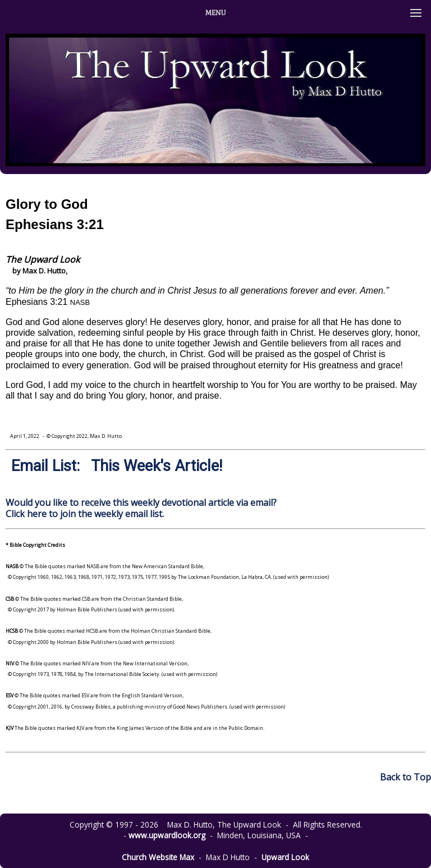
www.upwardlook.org (167, 835)
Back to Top (405, 777)
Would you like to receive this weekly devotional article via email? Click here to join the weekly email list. (141, 508)
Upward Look (285, 857)
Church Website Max (158, 857)
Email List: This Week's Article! (117, 466)
